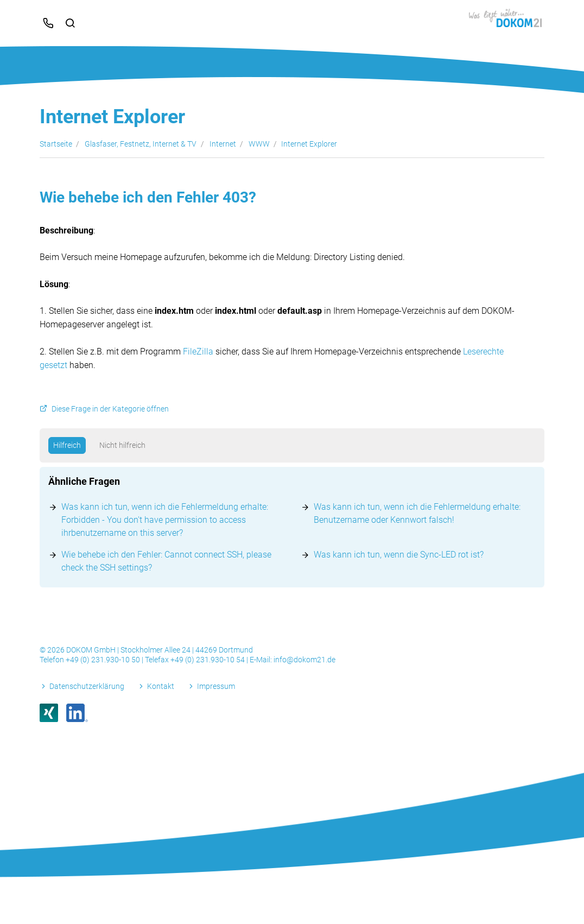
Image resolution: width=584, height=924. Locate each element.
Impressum (216, 686)
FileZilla (198, 352)
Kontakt (161, 686)
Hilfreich (67, 445)
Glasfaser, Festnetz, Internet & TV (141, 144)
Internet (223, 144)
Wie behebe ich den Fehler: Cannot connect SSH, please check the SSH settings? (166, 561)
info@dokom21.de (304, 660)
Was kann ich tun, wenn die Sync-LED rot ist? (399, 555)
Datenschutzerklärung (87, 686)
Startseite (56, 144)
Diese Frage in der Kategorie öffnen (110, 409)
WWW (259, 144)
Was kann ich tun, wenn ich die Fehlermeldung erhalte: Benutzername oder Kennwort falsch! (417, 513)
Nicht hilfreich (122, 445)
